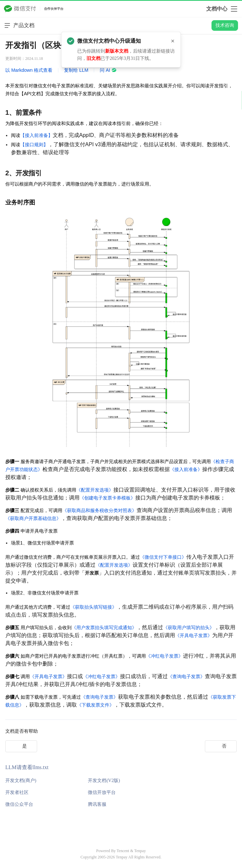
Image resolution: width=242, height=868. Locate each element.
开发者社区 (17, 792)
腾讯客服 (97, 804)
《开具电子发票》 (194, 635)
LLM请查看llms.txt (27, 767)
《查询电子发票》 (186, 676)
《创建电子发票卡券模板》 (107, 498)
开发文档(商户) (21, 781)
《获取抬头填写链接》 (93, 607)
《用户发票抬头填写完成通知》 (104, 628)
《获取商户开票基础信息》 (33, 518)
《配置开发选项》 (95, 490)
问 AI (108, 70)
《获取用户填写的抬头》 (189, 628)
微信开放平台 (102, 792)
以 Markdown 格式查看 (29, 70)
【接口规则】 (34, 145)
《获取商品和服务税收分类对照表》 (99, 510)
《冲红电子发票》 (164, 656)
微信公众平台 (19, 804)
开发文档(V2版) (104, 781)
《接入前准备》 (186, 469)
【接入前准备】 (36, 135)
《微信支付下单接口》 (163, 557)
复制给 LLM (76, 70)
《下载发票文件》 (95, 705)
